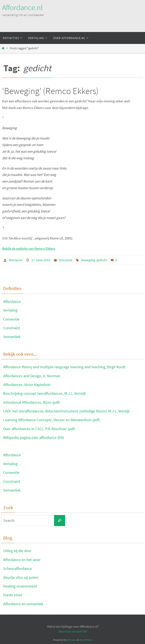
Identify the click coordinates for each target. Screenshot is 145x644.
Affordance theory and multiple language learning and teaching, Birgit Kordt (64, 367)
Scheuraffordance (18, 568)
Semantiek (12, 337)
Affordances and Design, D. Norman (32, 376)
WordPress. (86, 640)
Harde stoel (13, 595)
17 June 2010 (41, 260)
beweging (88, 260)
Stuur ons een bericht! (72, 631)
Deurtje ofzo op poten (21, 577)
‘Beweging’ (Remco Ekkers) (50, 91)
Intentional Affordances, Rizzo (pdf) (31, 402)
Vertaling (10, 310)
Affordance (12, 301)
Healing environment (20, 586)
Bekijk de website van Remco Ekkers (29, 248)
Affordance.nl (22, 7)
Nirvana (72, 640)
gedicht (102, 260)
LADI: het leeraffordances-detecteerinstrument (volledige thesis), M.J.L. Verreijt (66, 411)
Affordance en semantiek (23, 604)
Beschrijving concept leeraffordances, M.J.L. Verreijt (44, 393)
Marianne (16, 260)
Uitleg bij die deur (17, 551)
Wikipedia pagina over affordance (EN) (34, 437)
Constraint (12, 328)
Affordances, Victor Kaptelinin (27, 385)
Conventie (11, 319)
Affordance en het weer (22, 560)
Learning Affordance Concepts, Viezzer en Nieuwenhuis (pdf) (52, 420)
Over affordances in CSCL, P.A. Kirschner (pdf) (39, 429)
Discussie (65, 260)
